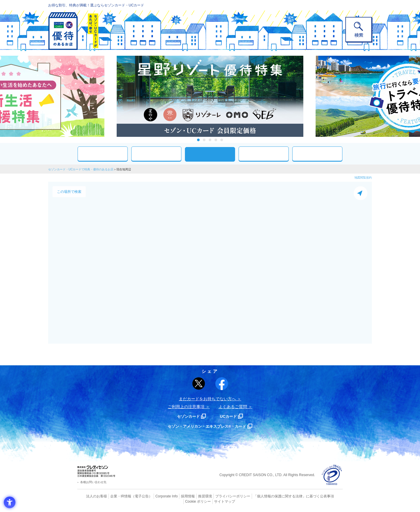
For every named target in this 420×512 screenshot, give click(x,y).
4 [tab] (216, 140)
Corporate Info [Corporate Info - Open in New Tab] (156, 496)
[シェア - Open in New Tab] (222, 384)
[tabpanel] (210, 96)
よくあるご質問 (233, 407)
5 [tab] (222, 140)
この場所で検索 (69, 192)
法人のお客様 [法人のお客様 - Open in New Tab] (92, 496)
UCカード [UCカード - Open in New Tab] (231, 416)
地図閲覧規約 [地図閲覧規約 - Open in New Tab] (363, 178)
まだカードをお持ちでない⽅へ (207, 399)
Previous (111, 96)
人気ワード (264, 154)
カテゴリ (156, 154)
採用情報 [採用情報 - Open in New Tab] (176, 496)
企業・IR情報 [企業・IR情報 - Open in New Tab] (114, 496)
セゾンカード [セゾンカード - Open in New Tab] (186, 416)
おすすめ (103, 154)
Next (309, 96)
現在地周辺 (210, 154)
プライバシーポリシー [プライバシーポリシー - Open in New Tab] (218, 496)
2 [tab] (204, 140)
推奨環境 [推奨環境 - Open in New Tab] (192, 496)
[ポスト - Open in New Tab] (199, 384)
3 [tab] (210, 140)
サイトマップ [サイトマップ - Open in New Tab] (210, 501)
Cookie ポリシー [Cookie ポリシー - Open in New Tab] (326, 496)
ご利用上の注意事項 (186, 407)
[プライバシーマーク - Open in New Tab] (332, 475)
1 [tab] (198, 140)
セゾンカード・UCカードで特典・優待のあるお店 (81, 169)
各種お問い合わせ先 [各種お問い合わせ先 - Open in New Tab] (93, 482)
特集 (317, 154)
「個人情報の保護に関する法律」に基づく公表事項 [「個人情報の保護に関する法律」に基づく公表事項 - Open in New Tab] (274, 496)
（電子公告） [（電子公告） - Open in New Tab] (133, 496)
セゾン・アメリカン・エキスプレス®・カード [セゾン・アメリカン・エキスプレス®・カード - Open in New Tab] (207, 426)
